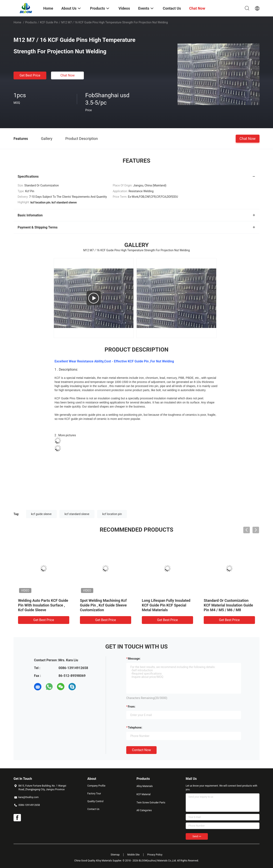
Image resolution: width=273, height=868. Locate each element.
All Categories (144, 810)
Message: (134, 659)
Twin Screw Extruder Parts (151, 803)
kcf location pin (112, 514)
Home (17, 22)
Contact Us (93, 809)
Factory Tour (94, 794)
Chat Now (68, 75)
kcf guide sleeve (41, 514)
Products (31, 22)
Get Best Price (30, 75)
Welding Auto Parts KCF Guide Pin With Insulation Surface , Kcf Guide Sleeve (43, 605)
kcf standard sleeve (77, 514)
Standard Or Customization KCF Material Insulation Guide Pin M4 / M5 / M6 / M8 (228, 605)
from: (132, 707)
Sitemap (115, 855)
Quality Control (95, 801)
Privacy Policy (155, 855)
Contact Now (141, 750)
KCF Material (144, 794)
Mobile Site (133, 855)
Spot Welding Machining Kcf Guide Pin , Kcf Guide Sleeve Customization (103, 605)
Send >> (197, 836)
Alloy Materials (145, 786)
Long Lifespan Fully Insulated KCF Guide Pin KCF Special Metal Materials (166, 605)
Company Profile (96, 786)
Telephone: (135, 728)
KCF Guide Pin (49, 22)
